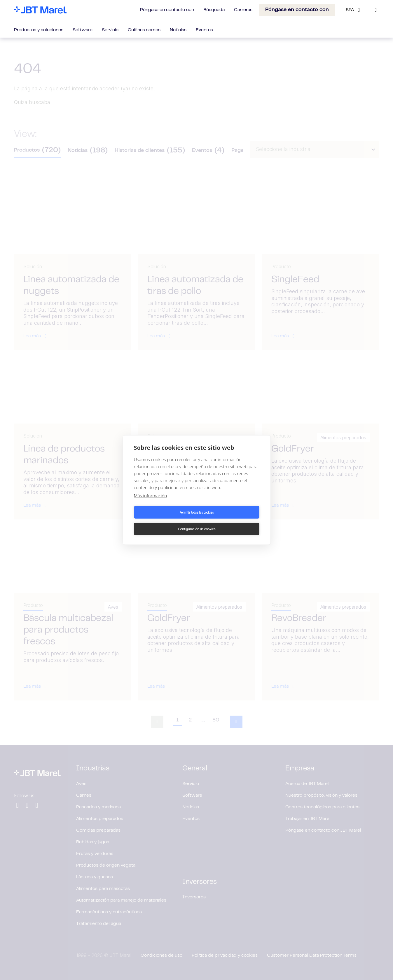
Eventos (204, 30)
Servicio (110, 30)
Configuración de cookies (229, 521)
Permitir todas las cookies (164, 521)
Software (83, 30)
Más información (151, 504)
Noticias (178, 30)
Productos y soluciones (39, 30)
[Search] (376, 10)
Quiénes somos (144, 30)
